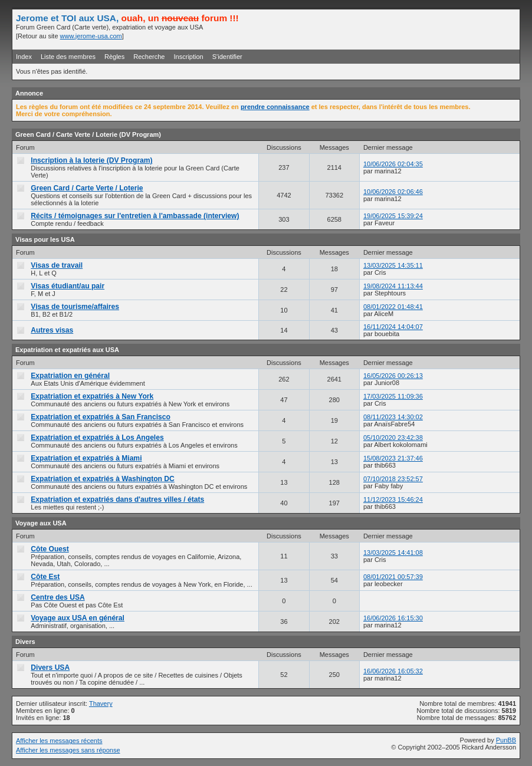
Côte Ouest (50, 549)
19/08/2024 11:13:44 (393, 286)
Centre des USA (58, 597)
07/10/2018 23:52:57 (393, 479)
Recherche (149, 57)
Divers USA (50, 668)
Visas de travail (57, 265)
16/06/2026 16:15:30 (393, 618)
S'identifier (227, 57)
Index (24, 57)
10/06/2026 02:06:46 (393, 192)
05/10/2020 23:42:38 (393, 438)
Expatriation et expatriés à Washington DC (103, 479)
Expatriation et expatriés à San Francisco (101, 417)
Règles (114, 57)
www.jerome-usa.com (91, 36)
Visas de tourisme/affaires (75, 307)
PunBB (506, 740)
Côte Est (45, 577)
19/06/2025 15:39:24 (393, 216)
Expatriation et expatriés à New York (92, 396)
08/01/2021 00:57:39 (393, 577)
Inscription (189, 57)
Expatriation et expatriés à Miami (86, 458)
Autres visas (52, 330)
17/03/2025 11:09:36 (393, 396)
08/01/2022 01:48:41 (393, 307)
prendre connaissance (275, 107)
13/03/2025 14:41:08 (393, 553)
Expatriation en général (70, 376)
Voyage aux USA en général (78, 618)
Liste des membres (68, 57)
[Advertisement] (378, 29)
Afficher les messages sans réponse (68, 750)
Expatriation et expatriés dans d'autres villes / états (117, 499)
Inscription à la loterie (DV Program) (91, 160)
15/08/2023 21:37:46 (393, 458)
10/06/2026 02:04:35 (393, 164)
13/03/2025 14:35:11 (393, 265)
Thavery (101, 703)
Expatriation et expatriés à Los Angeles (97, 438)
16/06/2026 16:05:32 (393, 671)
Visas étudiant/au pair (68, 286)
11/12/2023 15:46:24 (393, 499)
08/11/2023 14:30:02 (393, 417)
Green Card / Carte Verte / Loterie (87, 188)
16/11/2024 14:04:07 (393, 327)
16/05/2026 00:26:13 (393, 376)
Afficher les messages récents (59, 741)
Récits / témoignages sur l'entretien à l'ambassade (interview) (135, 216)
